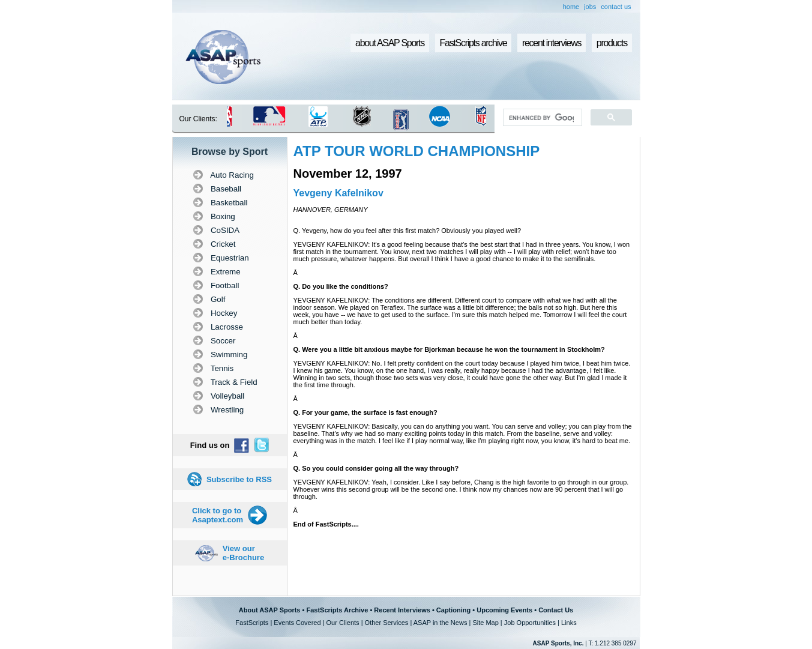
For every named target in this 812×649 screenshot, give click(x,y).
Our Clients (343, 623)
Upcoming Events (504, 610)
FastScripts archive (474, 43)
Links (569, 623)
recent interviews (552, 43)
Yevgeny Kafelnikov (338, 193)
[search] (541, 118)
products (612, 43)
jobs (590, 7)
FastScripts (252, 623)
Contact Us (556, 610)
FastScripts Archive (337, 610)
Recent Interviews (402, 610)
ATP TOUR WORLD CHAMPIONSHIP (417, 151)
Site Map (485, 623)
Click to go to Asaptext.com (218, 515)
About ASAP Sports (270, 610)
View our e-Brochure (243, 553)
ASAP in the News (441, 623)
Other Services (387, 623)
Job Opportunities (530, 623)
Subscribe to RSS (239, 479)
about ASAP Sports (390, 43)
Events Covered (297, 623)
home (571, 7)
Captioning (453, 610)
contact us (616, 7)
